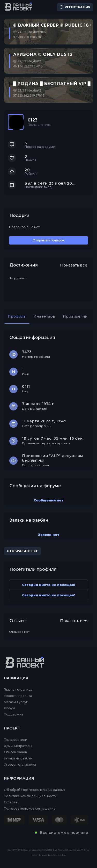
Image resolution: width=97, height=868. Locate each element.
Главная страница (18, 690)
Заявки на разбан (18, 758)
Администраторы (18, 746)
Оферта (10, 802)
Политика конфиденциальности (30, 796)
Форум (9, 708)
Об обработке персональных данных (34, 790)
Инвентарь (44, 316)
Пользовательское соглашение (30, 809)
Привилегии (75, 316)
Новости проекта (18, 696)
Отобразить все (22, 551)
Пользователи (16, 740)
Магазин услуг (16, 702)
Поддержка (13, 714)
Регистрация (75, 7)
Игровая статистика (20, 765)
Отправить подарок (49, 240)
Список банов (15, 752)
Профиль (17, 316)
